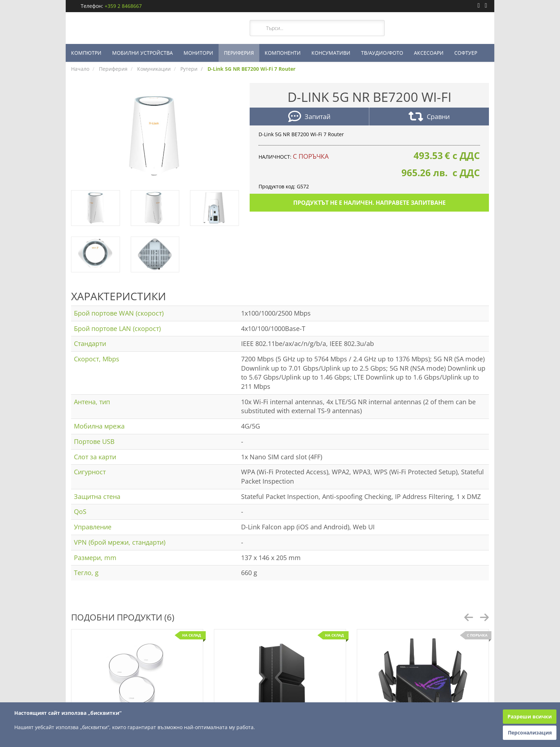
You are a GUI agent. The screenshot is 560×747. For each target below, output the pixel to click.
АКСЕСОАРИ (429, 53)
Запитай (309, 117)
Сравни (429, 117)
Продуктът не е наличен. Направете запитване (369, 203)
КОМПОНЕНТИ (283, 53)
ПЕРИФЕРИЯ (239, 53)
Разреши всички (530, 716)
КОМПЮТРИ (86, 53)
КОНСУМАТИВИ (331, 53)
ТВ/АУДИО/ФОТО (382, 53)
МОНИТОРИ (198, 53)
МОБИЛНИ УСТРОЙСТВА (142, 53)
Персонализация (530, 733)
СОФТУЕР (466, 53)
